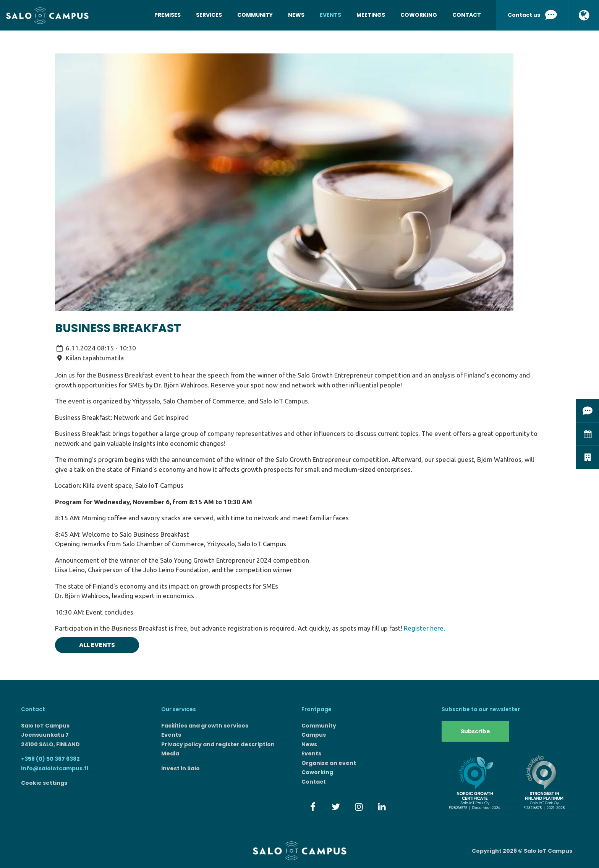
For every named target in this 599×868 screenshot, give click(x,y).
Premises (168, 15)
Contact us (532, 15)
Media (170, 753)
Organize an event (329, 763)
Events (330, 15)
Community (255, 15)
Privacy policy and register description (218, 744)
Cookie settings (44, 783)
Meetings (371, 15)
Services (209, 15)
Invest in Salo (181, 768)
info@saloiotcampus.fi (55, 768)
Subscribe (475, 731)
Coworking (419, 15)
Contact (467, 15)
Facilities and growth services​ (205, 726)
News (296, 15)
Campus (314, 735)
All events (97, 645)
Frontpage (316, 709)
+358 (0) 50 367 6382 (50, 759)
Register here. (424, 628)
